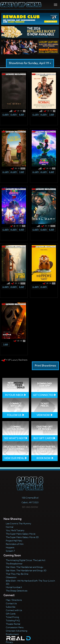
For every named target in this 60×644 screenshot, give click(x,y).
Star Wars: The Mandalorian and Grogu (24, 567)
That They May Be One (17, 574)
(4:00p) (14, 287)
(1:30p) (6, 230)
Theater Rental (13, 624)
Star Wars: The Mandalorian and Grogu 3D (26, 570)
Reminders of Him (15, 544)
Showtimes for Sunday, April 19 (30, 63)
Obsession (11, 577)
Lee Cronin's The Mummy (19, 523)
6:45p (22, 230)
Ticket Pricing (12, 617)
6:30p (22, 114)
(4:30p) (14, 230)
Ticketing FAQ (13, 620)
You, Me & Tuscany (15, 530)
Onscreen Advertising (17, 631)
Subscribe (11, 607)
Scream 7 (10, 551)
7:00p (52, 114)
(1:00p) (6, 114)
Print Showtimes (45, 366)
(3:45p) (14, 114)
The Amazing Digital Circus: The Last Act (26, 560)
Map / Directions (14, 600)
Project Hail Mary (14, 541)
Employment (12, 634)
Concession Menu (15, 627)
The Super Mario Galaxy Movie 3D (22, 537)
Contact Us (11, 603)
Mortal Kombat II (14, 587)
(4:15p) (14, 172)
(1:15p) (36, 114)
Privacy (9, 642)
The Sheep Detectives (17, 591)
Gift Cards (11, 614)
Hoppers (10, 547)
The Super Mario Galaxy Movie (21, 534)
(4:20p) (44, 114)
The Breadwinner (14, 564)
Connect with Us (14, 610)
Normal (10, 527)
